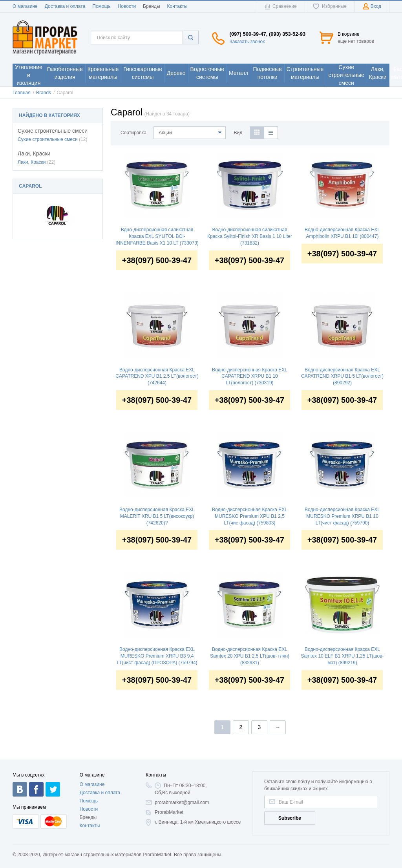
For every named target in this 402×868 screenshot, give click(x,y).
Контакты (177, 6)
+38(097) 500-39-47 (157, 260)
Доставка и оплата (65, 6)
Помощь (101, 6)
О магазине (25, 6)
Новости (127, 6)
